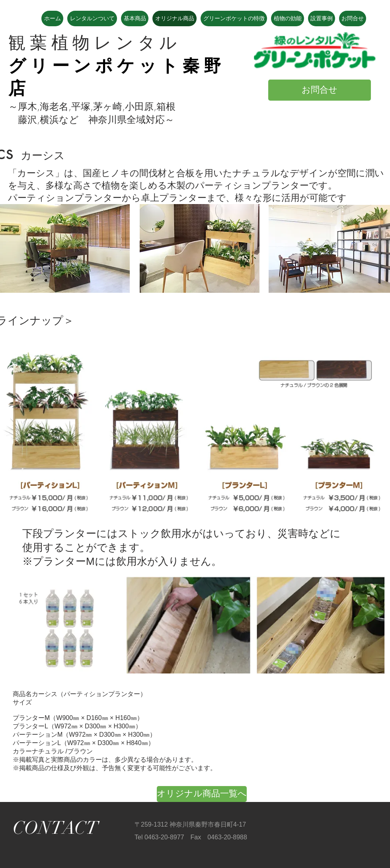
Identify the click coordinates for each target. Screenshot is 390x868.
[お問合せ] (320, 90)
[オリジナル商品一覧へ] (202, 794)
